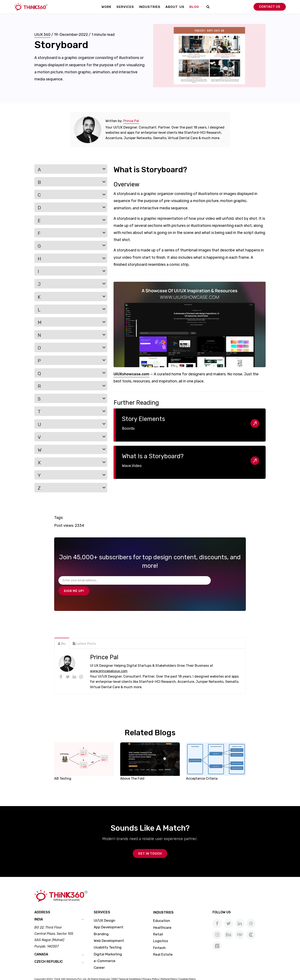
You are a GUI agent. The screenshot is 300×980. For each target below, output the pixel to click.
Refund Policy (169, 970)
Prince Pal (131, 121)
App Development (109, 918)
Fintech (159, 938)
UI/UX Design (104, 911)
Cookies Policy (187, 970)
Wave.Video (132, 466)
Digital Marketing (108, 945)
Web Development (109, 931)
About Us (175, 7)
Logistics (161, 932)
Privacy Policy (151, 970)
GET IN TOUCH (150, 844)
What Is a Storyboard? (153, 456)
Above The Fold (132, 768)
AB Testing (63, 768)
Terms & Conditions (130, 970)
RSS (115, 970)
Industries (150, 7)
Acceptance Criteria (202, 768)
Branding (101, 925)
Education (162, 911)
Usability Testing (108, 938)
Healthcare (162, 918)
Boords (128, 428)
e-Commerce (105, 952)
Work (106, 7)
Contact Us (270, 7)
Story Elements (143, 419)
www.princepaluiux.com (109, 661)
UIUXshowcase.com (131, 374)
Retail (158, 925)
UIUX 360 (42, 35)
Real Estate (163, 945)
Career (99, 958)
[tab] (62, 633)
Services (125, 7)
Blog (194, 7)
